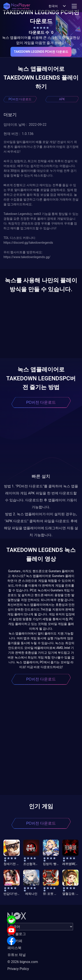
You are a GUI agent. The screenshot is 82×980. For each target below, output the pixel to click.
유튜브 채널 (17, 955)
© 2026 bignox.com (23, 962)
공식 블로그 (17, 934)
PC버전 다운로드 (20, 99)
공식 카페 (15, 941)
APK (62, 99)
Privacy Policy (18, 969)
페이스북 (14, 948)
